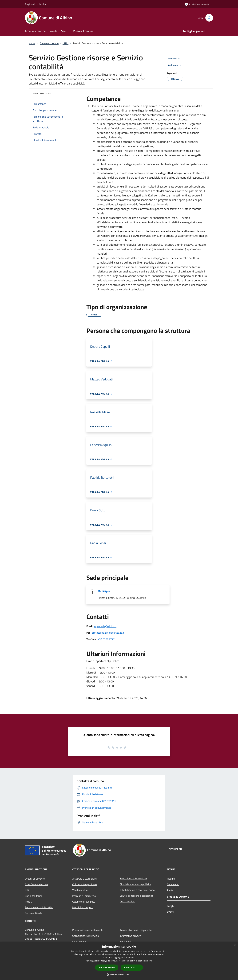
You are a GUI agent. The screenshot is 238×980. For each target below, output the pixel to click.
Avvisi (170, 890)
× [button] (234, 945)
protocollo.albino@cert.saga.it (108, 633)
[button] (119, 975)
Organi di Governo (35, 879)
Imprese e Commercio (84, 896)
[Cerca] (209, 18)
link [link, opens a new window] (151, 961)
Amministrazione (49, 43)
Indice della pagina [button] (42, 94)
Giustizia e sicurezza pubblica (135, 884)
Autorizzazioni (127, 901)
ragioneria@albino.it (105, 626)
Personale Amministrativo (39, 907)
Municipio (104, 591)
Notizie (171, 879)
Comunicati (173, 884)
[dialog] (119, 961)
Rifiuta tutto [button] (132, 967)
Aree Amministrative (36, 884)
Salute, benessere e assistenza (136, 896)
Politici (29, 902)
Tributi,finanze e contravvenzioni (137, 890)
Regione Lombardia (35, 4)
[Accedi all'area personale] (197, 4)
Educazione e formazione (133, 878)
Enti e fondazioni (34, 896)
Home (32, 43)
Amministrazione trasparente (136, 930)
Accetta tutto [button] (107, 967)
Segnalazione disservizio (85, 936)
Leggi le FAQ (79, 942)
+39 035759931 (107, 639)
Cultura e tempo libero (84, 884)
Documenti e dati (34, 913)
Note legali (125, 942)
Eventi (171, 912)
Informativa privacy (130, 936)
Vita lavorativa (80, 890)
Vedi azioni (175, 65)
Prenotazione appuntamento (88, 930)
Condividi (175, 59)
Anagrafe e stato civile (84, 879)
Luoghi (171, 906)
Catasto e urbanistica (84, 902)
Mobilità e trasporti (83, 907)
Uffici (65, 43)
